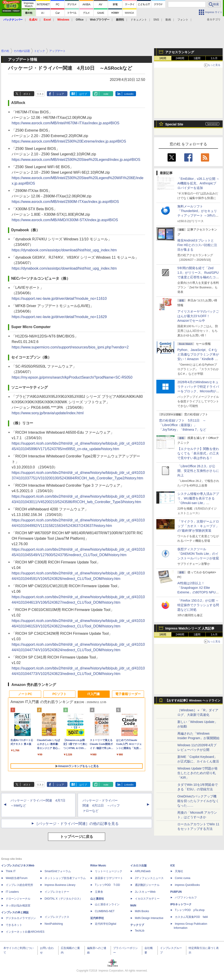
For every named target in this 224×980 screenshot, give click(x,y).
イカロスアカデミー (147, 899)
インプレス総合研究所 (19, 885)
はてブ (83, 94)
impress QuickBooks (187, 885)
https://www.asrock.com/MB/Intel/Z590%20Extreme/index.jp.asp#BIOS (69, 141)
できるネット (14, 925)
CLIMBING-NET (105, 911)
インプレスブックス (57, 917)
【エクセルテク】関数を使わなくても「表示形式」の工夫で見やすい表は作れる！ (198, 453)
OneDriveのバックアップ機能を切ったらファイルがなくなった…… (198, 801)
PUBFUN (176, 892)
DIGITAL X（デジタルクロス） (63, 899)
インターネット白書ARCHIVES (25, 932)
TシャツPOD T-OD (107, 885)
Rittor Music (98, 866)
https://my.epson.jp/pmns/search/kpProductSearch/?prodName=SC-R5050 (72, 377)
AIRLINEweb (143, 871)
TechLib (140, 931)
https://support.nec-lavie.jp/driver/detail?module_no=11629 (59, 317)
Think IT (11, 871)
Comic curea (183, 878)
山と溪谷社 (97, 899)
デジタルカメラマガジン (21, 918)
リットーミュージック (109, 871)
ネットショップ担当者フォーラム (65, 878)
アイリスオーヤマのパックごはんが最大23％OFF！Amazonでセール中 (198, 316)
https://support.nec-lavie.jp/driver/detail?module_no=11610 (59, 299)
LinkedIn (129, 94)
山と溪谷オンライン (107, 904)
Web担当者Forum (17, 878)
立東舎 (99, 892)
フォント (183, 20)
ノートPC (25, 694)
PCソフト (59, 694)
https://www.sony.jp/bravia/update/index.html (48, 413)
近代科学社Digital (105, 924)
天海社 (179, 871)
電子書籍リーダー (128, 694)
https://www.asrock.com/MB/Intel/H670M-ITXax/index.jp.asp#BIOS (65, 123)
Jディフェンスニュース (149, 878)
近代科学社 (97, 918)
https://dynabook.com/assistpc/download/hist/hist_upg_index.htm (64, 250)
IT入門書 (94, 694)
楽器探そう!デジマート (109, 878)
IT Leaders (12, 892)
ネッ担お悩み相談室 (18, 906)
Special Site (174, 124)
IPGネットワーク (181, 904)
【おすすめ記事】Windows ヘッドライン (193, 701)
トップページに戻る (77, 837)
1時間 (163, 58)
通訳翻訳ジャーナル (147, 885)
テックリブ (137, 925)
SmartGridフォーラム (58, 871)
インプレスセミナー (57, 892)
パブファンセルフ (186, 898)
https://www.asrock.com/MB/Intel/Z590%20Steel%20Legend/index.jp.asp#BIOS (76, 160)
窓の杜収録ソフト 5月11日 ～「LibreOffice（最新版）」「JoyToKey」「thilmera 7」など (183, 425)
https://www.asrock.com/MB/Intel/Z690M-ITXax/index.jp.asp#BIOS (65, 202)
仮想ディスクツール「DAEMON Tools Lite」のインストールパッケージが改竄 (198, 554)
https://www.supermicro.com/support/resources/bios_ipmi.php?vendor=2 (70, 347)
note (106, 94)
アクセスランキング (180, 52)
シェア (60, 94)
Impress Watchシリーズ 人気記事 (190, 628)
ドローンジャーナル (18, 899)
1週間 (197, 58)
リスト (40, 94)
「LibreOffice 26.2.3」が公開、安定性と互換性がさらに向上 (198, 471)
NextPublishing (54, 924)
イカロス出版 (139, 866)
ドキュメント (139, 20)
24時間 (180, 58)
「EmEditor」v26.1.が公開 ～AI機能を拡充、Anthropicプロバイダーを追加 (198, 183)
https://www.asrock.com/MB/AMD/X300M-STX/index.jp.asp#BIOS (65, 220)
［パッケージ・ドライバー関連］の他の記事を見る (77, 824)
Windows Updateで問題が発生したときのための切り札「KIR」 (197, 773)
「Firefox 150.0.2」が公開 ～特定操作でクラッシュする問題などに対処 (198, 605)
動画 (168, 20)
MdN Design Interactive (149, 918)
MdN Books (142, 911)
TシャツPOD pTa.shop (190, 910)
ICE (173, 866)
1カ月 (214, 58)
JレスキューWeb (145, 892)
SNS (156, 20)
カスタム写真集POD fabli (191, 917)
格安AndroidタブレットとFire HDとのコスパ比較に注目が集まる (197, 245)
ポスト (27, 94)
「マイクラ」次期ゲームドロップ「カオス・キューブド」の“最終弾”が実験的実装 (198, 526)
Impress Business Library (60, 885)
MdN (133, 906)
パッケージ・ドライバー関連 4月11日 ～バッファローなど (101, 806)
